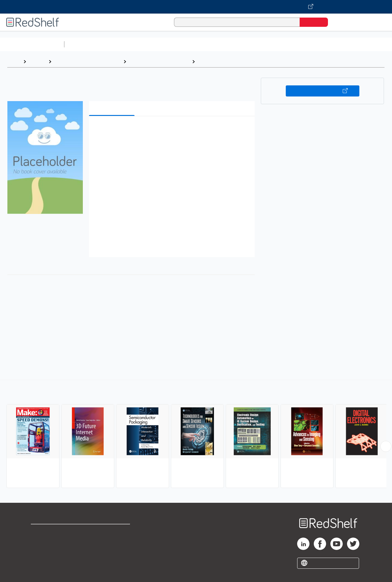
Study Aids (83, 44)
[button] (173, 130)
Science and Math (121, 44)
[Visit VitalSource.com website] (196, 7)
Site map (41, 561)
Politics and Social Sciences (303, 44)
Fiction (348, 44)
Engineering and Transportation (87, 61)
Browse (37, 61)
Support (40, 541)
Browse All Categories (32, 44)
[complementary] (196, 435)
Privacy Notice (48, 551)
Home (14, 61)
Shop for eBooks (51, 532)
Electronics (211, 61)
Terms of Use (113, 532)
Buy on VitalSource (323, 91)
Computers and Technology (176, 44)
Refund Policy (113, 541)
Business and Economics (239, 44)
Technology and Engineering (159, 61)
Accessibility (112, 551)
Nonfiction (373, 44)
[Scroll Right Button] (386, 446)
